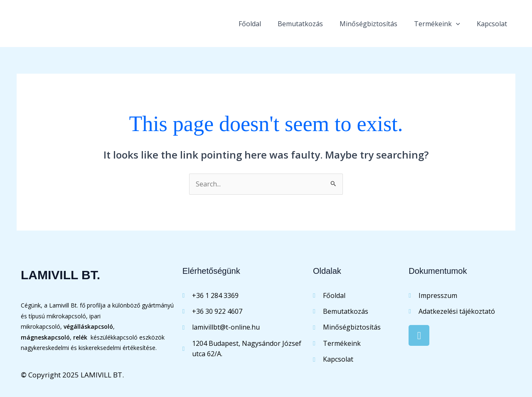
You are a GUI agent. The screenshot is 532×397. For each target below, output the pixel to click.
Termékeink (437, 24)
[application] (456, 24)
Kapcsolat (492, 24)
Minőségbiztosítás (368, 24)
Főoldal (250, 24)
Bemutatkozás (300, 24)
